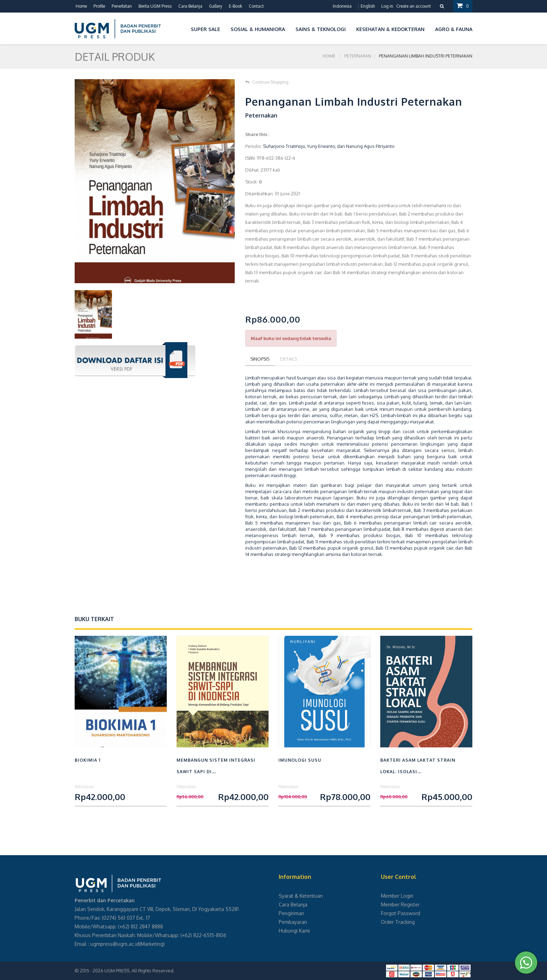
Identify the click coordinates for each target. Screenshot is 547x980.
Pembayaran (293, 922)
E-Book (235, 6)
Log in (387, 6)
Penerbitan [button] (122, 6)
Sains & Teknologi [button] (321, 29)
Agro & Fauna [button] (454, 29)
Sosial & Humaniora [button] (258, 29)
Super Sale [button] (205, 29)
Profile (99, 6)
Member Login (397, 896)
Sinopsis (260, 359)
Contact (256, 6)
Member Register (400, 904)
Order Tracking (398, 922)
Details (290, 359)
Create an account (414, 6)
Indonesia (342, 6)
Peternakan (358, 56)
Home (81, 6)
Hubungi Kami (294, 931)
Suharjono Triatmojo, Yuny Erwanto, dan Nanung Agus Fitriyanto (329, 146)
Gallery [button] (216, 6)
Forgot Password (400, 913)
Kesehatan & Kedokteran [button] (390, 29)
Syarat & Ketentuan (301, 896)
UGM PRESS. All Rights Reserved (139, 971)
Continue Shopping (267, 82)
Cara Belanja (190, 6)
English (368, 6)
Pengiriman (291, 913)
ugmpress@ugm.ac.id (115, 944)
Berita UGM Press (155, 6)
